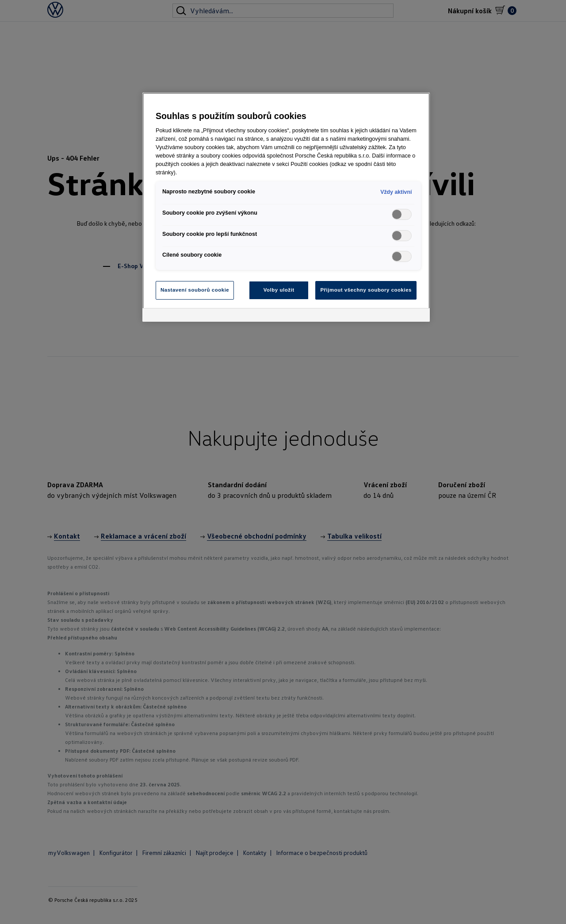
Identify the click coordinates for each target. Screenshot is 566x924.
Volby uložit (279, 290)
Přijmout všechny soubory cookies (366, 290)
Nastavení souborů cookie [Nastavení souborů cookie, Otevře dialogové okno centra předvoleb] (195, 290)
